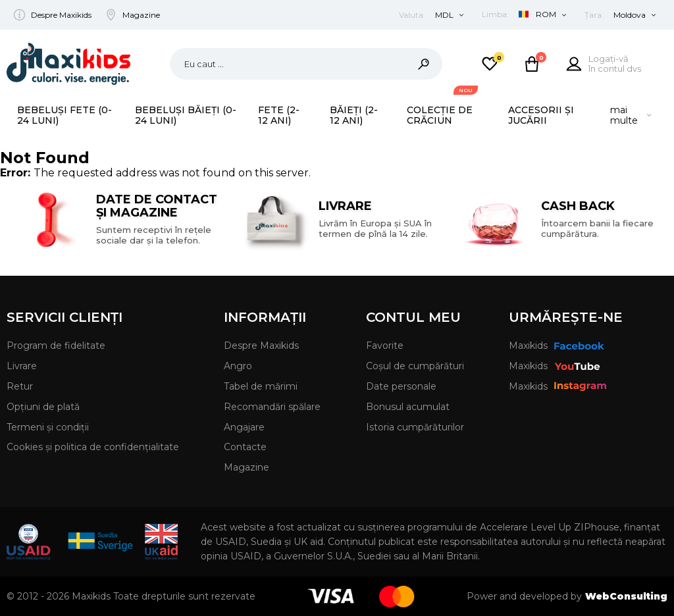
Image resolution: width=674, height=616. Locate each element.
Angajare (244, 427)
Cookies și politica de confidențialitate (93, 447)
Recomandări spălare (272, 407)
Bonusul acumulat (408, 407)
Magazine (141, 15)
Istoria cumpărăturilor (415, 427)
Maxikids (557, 346)
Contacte (245, 447)
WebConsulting (626, 596)
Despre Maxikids (61, 15)
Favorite (385, 346)
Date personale (401, 386)
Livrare (22, 366)
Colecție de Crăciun (440, 115)
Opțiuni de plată (43, 407)
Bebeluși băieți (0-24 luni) (186, 115)
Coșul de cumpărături (415, 366)
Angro (238, 366)
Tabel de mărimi (261, 386)
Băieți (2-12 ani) (354, 115)
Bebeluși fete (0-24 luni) (65, 115)
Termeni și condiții (48, 427)
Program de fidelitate (56, 346)
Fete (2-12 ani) (279, 115)
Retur (20, 386)
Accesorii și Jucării (541, 115)
